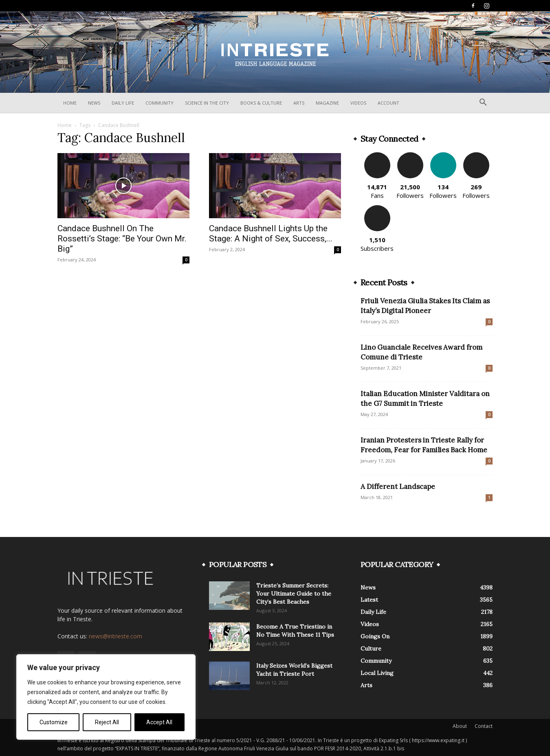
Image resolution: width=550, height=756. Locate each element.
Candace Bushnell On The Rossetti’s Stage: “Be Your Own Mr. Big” (122, 239)
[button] (483, 103)
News (94, 103)
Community (159, 103)
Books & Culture (261, 103)
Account (388, 103)
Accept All (159, 722)
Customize (54, 722)
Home (70, 103)
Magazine (327, 103)
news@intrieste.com (115, 636)
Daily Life (123, 103)
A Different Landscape (398, 486)
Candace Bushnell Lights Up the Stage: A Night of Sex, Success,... (271, 233)
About (460, 726)
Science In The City (207, 103)
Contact (484, 726)
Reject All (107, 722)
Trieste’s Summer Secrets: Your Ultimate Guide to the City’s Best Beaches (294, 594)
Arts (299, 103)
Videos (358, 103)
